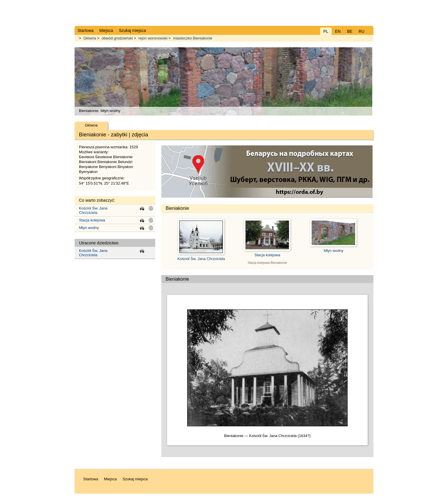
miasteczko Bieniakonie (193, 38)
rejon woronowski (153, 38)
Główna (90, 38)
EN (338, 31)
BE (350, 31)
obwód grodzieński (117, 38)
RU (362, 31)
